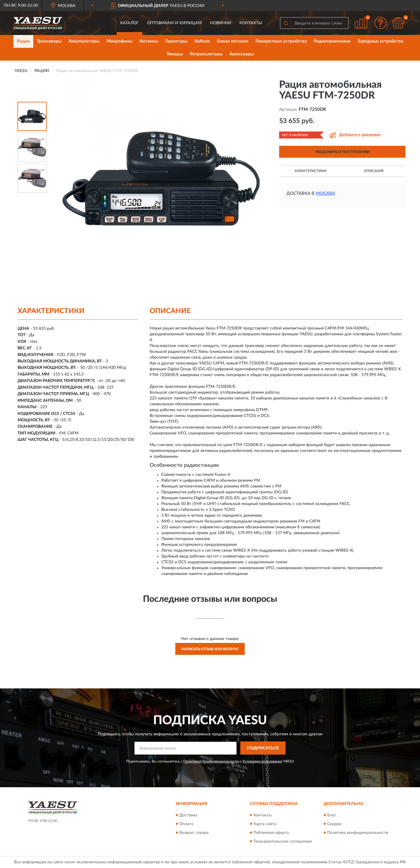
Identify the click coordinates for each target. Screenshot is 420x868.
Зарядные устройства (380, 41)
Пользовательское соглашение (283, 841)
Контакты (251, 23)
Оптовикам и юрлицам (174, 23)
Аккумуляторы (84, 41)
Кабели (202, 41)
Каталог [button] (129, 23)
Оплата (186, 824)
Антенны (149, 41)
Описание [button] (374, 171)
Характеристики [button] (310, 171)
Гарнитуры (176, 41)
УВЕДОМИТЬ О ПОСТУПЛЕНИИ (342, 152)
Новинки (221, 23)
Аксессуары (242, 54)
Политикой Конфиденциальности (211, 761)
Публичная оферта (271, 833)
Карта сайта (265, 824)
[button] (381, 23)
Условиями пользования (262, 761)
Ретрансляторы (206, 54)
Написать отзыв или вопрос (210, 649)
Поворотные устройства (281, 41)
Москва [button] (325, 193)
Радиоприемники (332, 41)
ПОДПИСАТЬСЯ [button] (263, 748)
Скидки (334, 824)
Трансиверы (49, 41)
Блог (332, 815)
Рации (23, 41)
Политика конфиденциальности (358, 833)
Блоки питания (233, 41)
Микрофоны (119, 41)
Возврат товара (194, 833)
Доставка (188, 815)
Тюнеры (175, 54)
